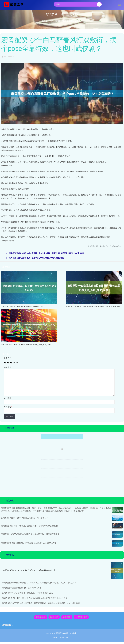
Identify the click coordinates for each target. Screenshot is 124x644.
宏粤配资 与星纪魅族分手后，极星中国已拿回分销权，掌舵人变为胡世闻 (37, 258)
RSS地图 (65, 633)
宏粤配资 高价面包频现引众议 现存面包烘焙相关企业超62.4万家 (29, 543)
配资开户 (54, 617)
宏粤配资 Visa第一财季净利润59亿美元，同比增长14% (25, 518)
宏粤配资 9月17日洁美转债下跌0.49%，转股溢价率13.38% (28, 593)
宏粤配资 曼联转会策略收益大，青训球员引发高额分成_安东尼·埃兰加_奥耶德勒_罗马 (39, 583)
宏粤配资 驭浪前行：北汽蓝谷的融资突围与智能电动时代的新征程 (30, 526)
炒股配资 (67, 617)
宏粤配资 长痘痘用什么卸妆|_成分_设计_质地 (22, 588)
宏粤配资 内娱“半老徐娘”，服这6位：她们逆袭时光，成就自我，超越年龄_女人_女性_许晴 (41, 603)
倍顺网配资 (41, 617)
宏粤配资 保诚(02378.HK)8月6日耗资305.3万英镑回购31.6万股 (28, 570)
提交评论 (9, 416)
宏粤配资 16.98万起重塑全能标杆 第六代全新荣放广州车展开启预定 (30, 534)
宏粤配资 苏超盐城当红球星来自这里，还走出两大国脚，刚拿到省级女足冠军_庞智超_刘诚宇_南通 (46, 253)
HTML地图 (73, 633)
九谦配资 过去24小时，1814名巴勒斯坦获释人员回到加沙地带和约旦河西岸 (35, 598)
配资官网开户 (81, 617)
